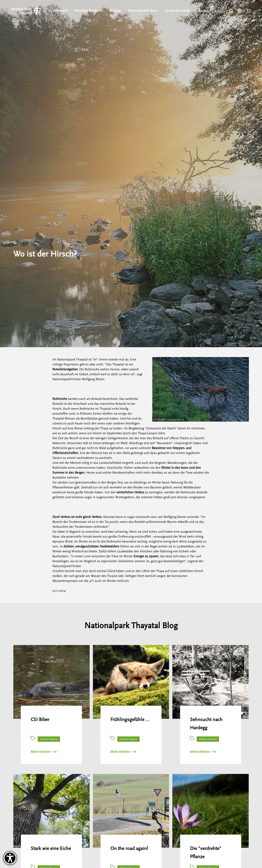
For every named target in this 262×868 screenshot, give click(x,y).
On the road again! (129, 848)
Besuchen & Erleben (89, 11)
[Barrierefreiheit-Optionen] (10, 858)
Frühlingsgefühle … (130, 720)
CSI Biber (40, 720)
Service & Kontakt (177, 11)
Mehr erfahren (44, 752)
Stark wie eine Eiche (51, 848)
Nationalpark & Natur (143, 11)
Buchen (204, 11)
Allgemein (60, 11)
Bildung (115, 11)
